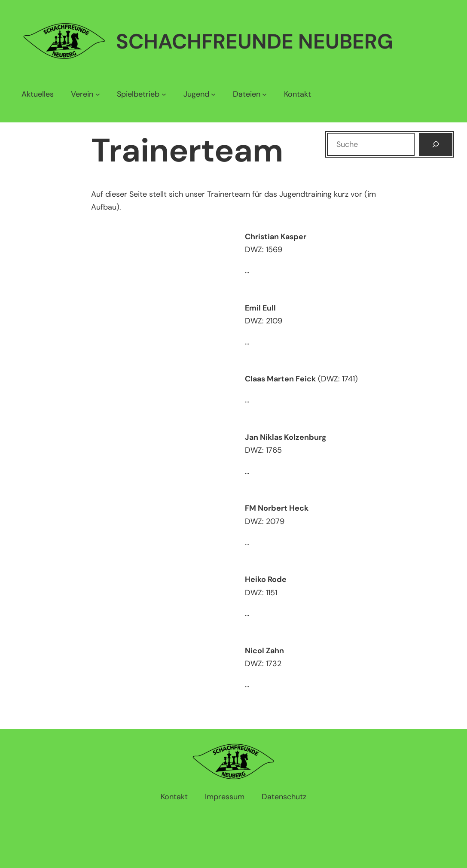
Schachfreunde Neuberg (255, 41)
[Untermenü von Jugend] (200, 94)
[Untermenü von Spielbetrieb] (141, 94)
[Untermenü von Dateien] (250, 94)
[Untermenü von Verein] (85, 94)
